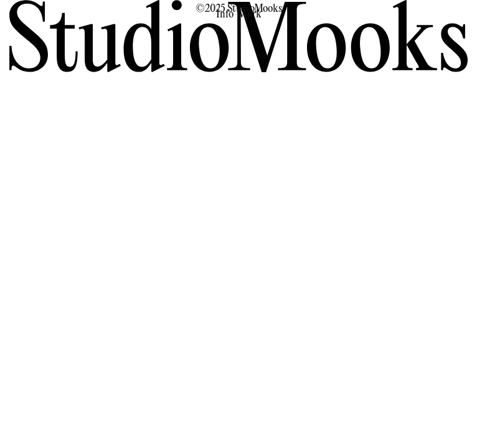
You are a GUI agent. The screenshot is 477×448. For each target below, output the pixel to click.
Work (250, 15)
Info (225, 15)
